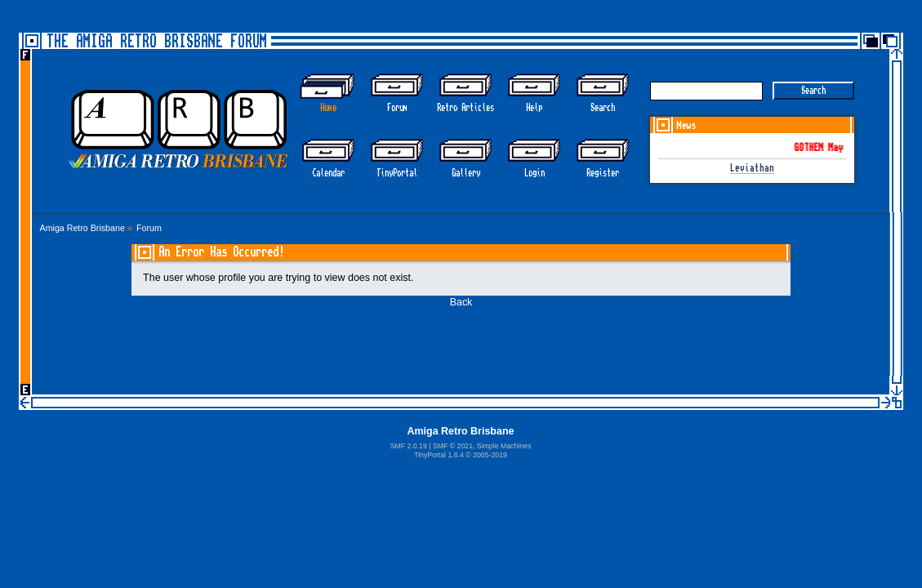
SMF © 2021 (453, 446)
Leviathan (752, 169)
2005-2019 (490, 455)
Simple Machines (504, 446)
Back (461, 302)
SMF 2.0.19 (409, 446)
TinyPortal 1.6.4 (439, 455)
